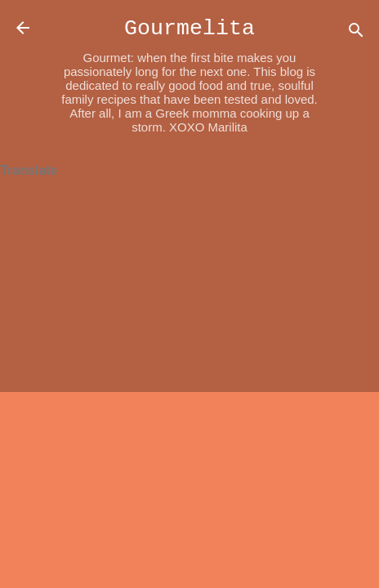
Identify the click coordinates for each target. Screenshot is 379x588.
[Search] (356, 33)
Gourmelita (189, 29)
